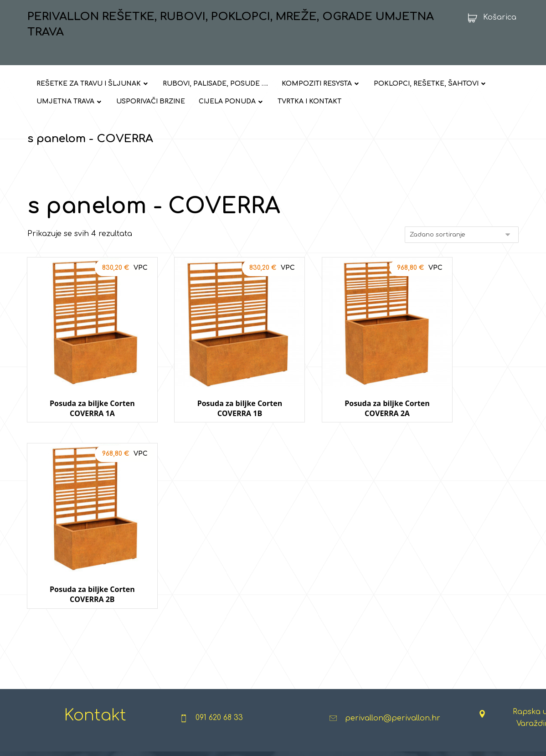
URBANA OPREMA (259, 585)
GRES (142, 658)
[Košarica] (489, 17)
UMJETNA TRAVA (58, 658)
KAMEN (144, 614)
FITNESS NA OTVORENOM (272, 600)
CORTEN (147, 687)
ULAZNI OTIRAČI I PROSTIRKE (456, 585)
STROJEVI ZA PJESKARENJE (456, 658)
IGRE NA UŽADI (350, 629)
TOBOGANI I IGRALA (357, 643)
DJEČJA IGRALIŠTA (356, 585)
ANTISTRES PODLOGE (360, 614)
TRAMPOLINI (346, 600)
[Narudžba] (462, 236)
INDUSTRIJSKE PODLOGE (451, 600)
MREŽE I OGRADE (58, 643)
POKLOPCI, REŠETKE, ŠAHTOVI (78, 629)
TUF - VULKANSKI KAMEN (171, 643)
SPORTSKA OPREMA (263, 658)
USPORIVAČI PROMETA (66, 673)
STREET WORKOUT (261, 643)
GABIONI (146, 673)
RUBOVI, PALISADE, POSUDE (74, 614)
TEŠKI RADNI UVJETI (444, 614)
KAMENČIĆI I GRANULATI (170, 629)
